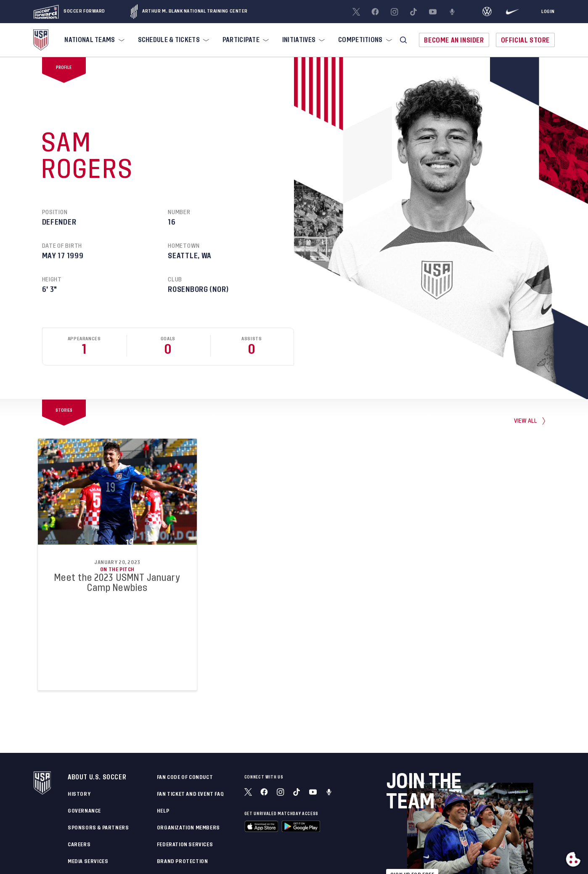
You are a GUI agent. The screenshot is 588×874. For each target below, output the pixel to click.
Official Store (525, 40)
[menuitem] (93, 40)
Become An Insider (454, 40)
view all (526, 421)
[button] (403, 40)
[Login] (548, 12)
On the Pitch (117, 569)
